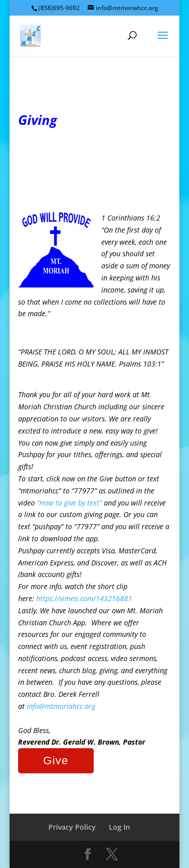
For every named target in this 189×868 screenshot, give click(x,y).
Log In (119, 827)
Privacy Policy (72, 827)
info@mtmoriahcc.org (61, 706)
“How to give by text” (69, 503)
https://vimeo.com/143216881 (84, 598)
